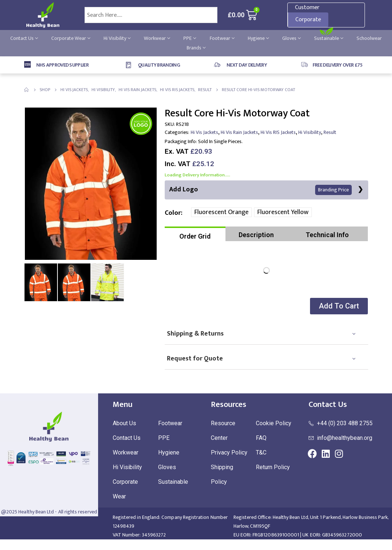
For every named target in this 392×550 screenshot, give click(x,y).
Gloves (292, 38)
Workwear (157, 38)
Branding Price (333, 190)
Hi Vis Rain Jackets (239, 132)
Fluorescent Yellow (283, 213)
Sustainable (329, 38)
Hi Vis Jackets (204, 132)
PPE (190, 38)
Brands (196, 48)
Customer (307, 8)
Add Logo (260, 190)
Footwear (222, 38)
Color (173, 213)
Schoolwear (369, 38)
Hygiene (258, 38)
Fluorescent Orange (221, 213)
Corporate (308, 20)
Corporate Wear (71, 38)
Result (330, 132)
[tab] (195, 234)
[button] (338, 306)
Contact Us (24, 38)
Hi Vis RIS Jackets (278, 132)
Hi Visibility (117, 38)
